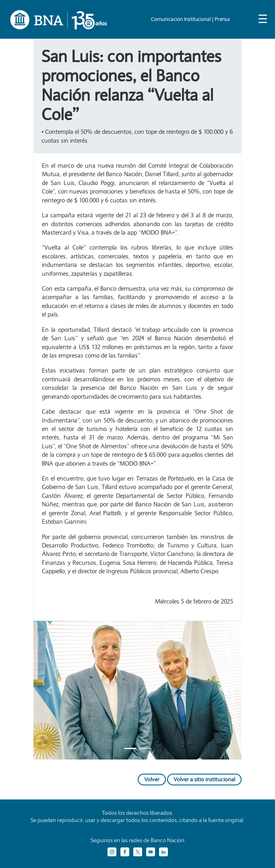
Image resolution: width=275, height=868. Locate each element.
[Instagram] (112, 852)
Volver (152, 779)
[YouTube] (151, 852)
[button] (49, 690)
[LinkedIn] (163, 852)
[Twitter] (138, 852)
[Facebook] (125, 852)
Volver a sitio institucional (204, 779)
